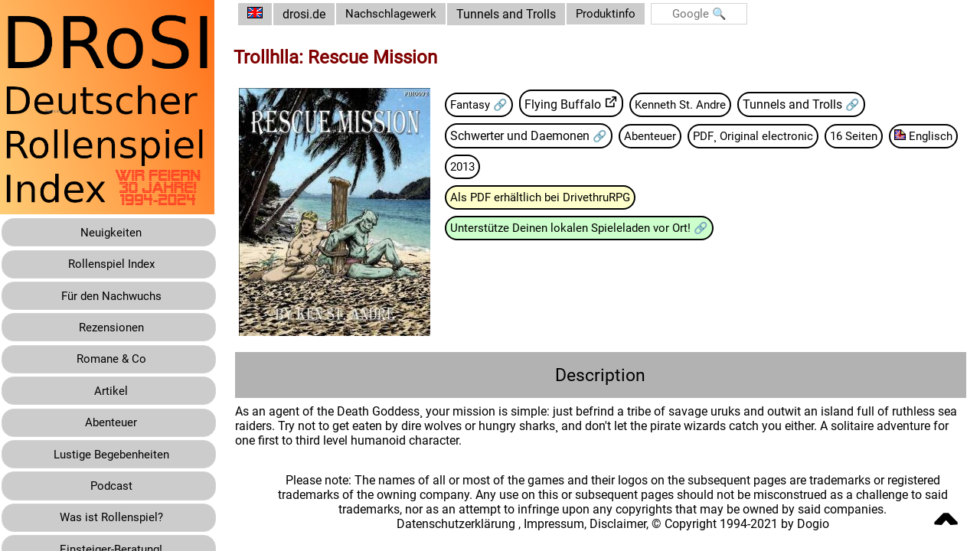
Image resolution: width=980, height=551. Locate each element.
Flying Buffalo (579, 104)
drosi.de (315, 14)
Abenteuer (663, 136)
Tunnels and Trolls (522, 14)
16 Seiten (876, 136)
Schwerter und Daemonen (533, 136)
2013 (553, 167)
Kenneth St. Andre (699, 104)
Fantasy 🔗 (493, 104)
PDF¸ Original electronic (771, 136)
